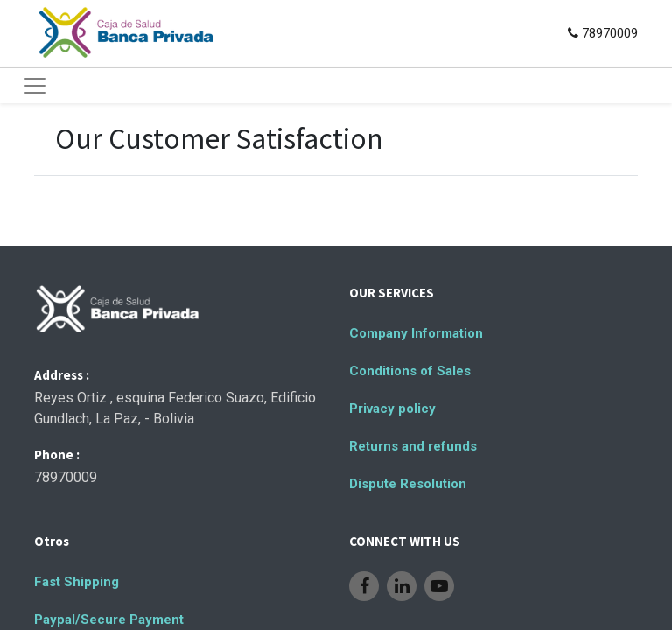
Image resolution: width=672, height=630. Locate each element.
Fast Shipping (77, 582)
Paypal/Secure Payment (109, 619)
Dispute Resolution (408, 484)
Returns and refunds (413, 446)
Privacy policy (392, 409)
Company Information (416, 333)
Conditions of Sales (410, 371)
